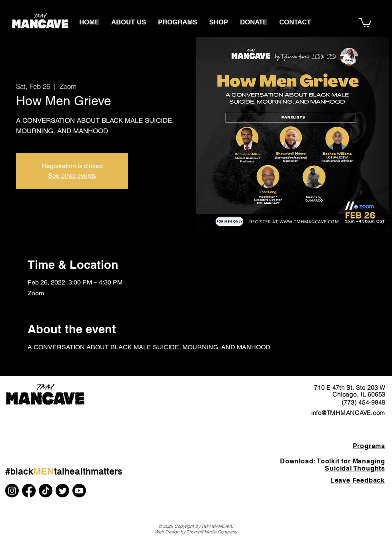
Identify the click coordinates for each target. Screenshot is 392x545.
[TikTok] (46, 491)
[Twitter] (62, 491)
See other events (72, 175)
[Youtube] (79, 491)
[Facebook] (29, 491)
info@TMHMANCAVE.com (348, 413)
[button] (365, 22)
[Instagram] (12, 491)
